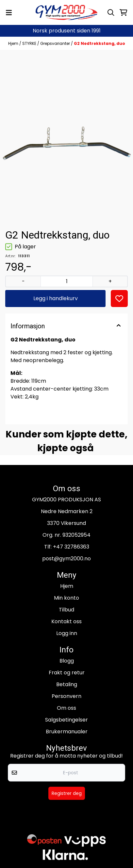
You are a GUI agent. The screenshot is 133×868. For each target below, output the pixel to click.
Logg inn (67, 633)
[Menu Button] (9, 13)
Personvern (66, 696)
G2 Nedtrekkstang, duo (100, 43)
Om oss (66, 708)
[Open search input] (111, 13)
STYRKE (30, 43)
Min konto (66, 598)
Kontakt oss (66, 621)
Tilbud (66, 610)
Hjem (14, 43)
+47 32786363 (71, 547)
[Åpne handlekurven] (123, 13)
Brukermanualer (67, 732)
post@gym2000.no (66, 559)
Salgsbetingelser (66, 720)
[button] (119, 299)
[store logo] (67, 12)
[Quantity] (66, 281)
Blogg (67, 661)
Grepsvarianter (56, 43)
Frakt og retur (67, 673)
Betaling (67, 684)
